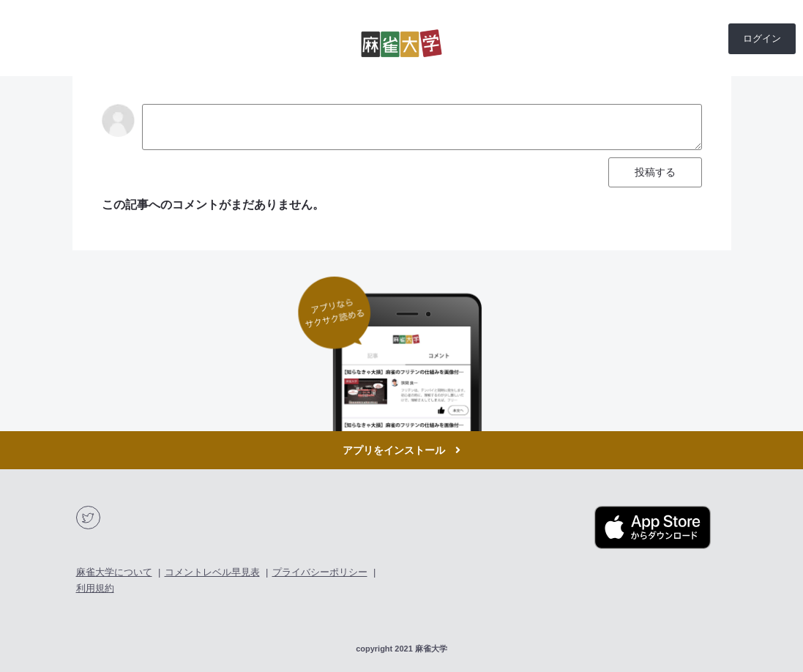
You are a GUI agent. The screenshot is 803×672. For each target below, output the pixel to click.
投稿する (655, 172)
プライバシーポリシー (320, 572)
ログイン (762, 38)
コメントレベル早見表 (212, 572)
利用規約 (95, 588)
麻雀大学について (114, 572)
